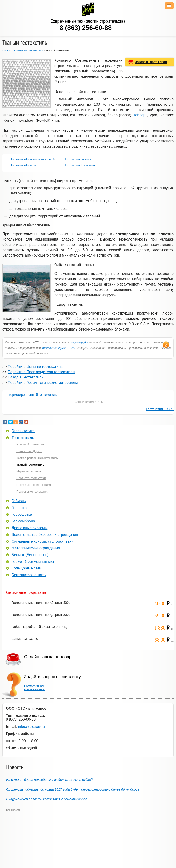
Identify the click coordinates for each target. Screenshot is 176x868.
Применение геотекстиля (33, 492)
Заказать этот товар (151, 62)
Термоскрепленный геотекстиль (33, 395)
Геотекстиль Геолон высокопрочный (33, 159)
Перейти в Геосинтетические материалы (43, 383)
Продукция (21, 51)
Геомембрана (23, 521)
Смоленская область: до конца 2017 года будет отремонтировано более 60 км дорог (73, 789)
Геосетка (19, 508)
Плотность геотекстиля (31, 478)
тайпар (139, 115)
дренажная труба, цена (59, 348)
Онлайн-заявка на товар (48, 657)
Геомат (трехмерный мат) (34, 562)
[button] (169, 6)
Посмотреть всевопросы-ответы (35, 688)
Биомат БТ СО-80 (25, 639)
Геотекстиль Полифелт (79, 159)
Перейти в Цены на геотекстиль (35, 367)
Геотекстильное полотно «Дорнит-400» (41, 603)
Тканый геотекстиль (30, 465)
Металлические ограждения (36, 548)
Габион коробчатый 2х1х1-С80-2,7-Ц (39, 627)
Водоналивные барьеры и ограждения (45, 535)
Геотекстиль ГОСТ (160, 409)
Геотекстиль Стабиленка (80, 165)
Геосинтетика (23, 431)
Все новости (13, 810)
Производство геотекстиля (34, 485)
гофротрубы (79, 343)
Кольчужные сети (26, 568)
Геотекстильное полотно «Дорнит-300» (41, 615)
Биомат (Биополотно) (30, 555)
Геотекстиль (36, 51)
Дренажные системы (29, 528)
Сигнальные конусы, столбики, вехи (42, 541)
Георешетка (22, 515)
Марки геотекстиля (29, 471)
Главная (7, 51)
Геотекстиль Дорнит (29, 451)
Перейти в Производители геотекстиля (41, 372)
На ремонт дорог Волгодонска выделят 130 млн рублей (49, 780)
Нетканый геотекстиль (31, 445)
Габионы (19, 501)
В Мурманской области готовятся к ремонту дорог (47, 799)
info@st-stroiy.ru (31, 727)
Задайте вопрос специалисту (52, 677)
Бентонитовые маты (29, 575)
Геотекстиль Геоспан (23, 165)
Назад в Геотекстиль (25, 377)
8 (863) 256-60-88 (86, 28)
